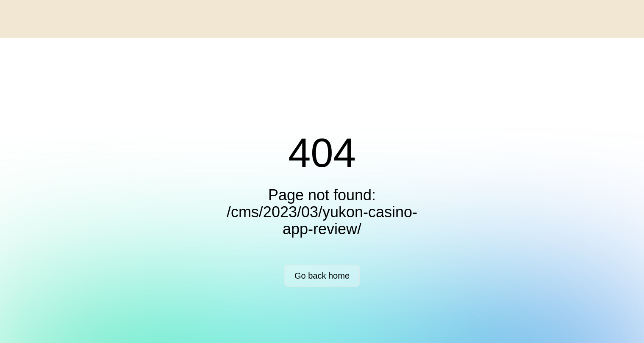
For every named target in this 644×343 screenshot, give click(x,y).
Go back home (322, 276)
